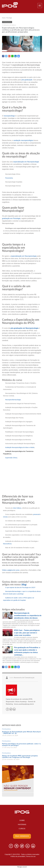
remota (5, 517)
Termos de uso (31, 856)
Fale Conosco (22, 836)
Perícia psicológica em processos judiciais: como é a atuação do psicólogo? (21, 745)
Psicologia (9, 18)
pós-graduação (27, 80)
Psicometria (9, 178)
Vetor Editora (17, 508)
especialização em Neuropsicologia (26, 162)
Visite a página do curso (11, 570)
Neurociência (7, 544)
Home (4, 18)
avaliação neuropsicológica (23, 140)
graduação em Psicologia (11, 218)
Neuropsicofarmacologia (13, 400)
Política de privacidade (18, 856)
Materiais (22, 824)
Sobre (22, 820)
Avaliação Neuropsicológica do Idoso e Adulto (20, 447)
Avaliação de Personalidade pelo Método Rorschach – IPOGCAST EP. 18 (21, 733)
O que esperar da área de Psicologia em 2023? (20, 587)
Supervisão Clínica (11, 458)
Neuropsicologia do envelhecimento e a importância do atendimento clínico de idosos (28, 616)
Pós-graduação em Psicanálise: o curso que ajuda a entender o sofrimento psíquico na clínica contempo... (27, 651)
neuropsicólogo (9, 116)
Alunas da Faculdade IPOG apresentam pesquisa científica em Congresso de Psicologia (20, 757)
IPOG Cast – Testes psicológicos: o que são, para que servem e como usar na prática (27, 633)
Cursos (22, 828)
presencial (36, 514)
